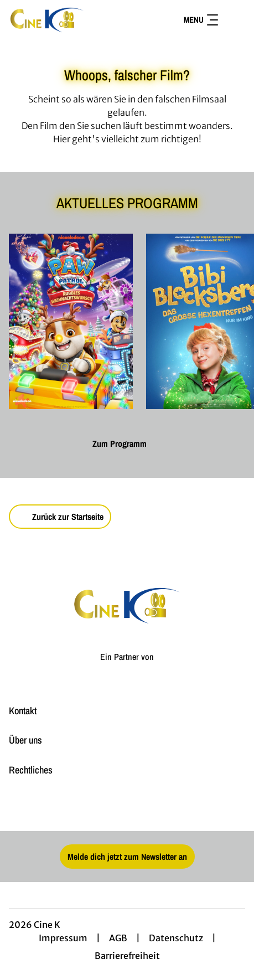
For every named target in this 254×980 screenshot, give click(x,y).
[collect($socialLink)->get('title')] (127, 807)
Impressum (63, 938)
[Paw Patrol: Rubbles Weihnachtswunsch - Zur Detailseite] (71, 321)
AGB (118, 938)
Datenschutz (176, 938)
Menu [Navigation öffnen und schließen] (201, 20)
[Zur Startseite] (72, 20)
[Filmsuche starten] (234, 20)
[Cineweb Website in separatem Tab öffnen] (127, 668)
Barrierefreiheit (127, 956)
